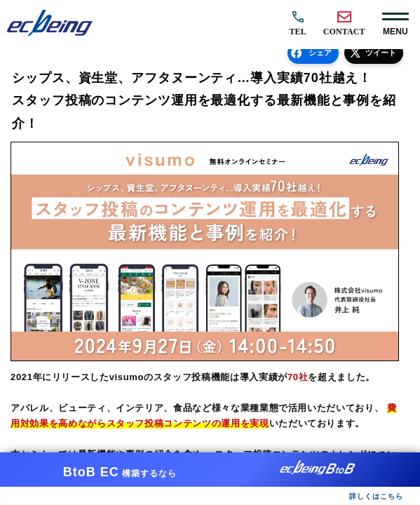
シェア (320, 53)
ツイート (381, 53)
